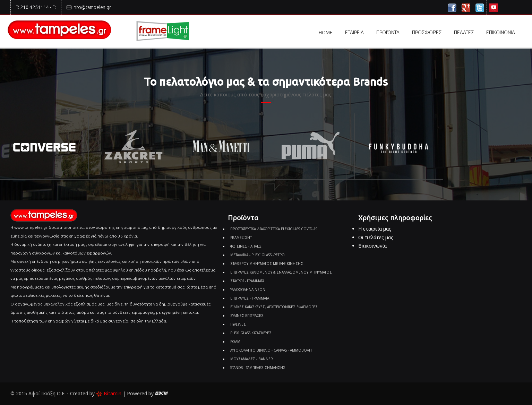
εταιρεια (354, 33)
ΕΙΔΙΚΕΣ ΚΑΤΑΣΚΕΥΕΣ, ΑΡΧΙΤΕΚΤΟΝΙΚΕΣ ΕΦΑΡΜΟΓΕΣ (274, 307)
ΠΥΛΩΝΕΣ (238, 324)
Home (326, 33)
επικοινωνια (501, 33)
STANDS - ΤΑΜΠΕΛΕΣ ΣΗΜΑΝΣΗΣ (258, 368)
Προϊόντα (388, 34)
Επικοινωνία (372, 246)
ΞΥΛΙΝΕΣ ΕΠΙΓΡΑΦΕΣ (247, 316)
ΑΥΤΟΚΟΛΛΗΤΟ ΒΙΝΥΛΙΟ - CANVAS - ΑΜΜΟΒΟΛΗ (271, 350)
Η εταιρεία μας (375, 229)
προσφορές (427, 33)
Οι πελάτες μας (376, 237)
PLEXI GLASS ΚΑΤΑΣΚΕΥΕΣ (251, 333)
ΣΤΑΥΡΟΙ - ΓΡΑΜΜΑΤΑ (247, 281)
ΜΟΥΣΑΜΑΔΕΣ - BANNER (252, 359)
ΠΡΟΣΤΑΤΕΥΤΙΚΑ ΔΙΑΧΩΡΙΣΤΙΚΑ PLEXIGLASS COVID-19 (274, 229)
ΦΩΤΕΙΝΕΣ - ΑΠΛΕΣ (246, 246)
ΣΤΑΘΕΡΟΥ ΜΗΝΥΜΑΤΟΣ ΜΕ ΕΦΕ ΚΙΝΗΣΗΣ (267, 264)
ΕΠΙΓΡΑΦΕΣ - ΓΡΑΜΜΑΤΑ (250, 298)
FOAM (235, 342)
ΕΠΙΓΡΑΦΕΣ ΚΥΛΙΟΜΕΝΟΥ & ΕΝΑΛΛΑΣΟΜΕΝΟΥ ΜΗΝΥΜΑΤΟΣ (281, 272)
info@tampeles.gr (92, 7)
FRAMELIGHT (241, 238)
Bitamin (109, 393)
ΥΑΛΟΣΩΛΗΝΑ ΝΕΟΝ (248, 290)
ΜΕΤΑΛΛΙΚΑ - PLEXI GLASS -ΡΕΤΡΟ (258, 255)
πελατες (464, 33)
